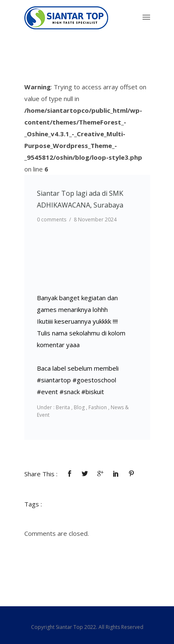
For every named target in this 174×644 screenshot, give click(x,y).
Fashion (98, 407)
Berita (62, 407)
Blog (79, 407)
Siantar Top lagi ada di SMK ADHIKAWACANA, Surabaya (80, 199)
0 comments (52, 219)
